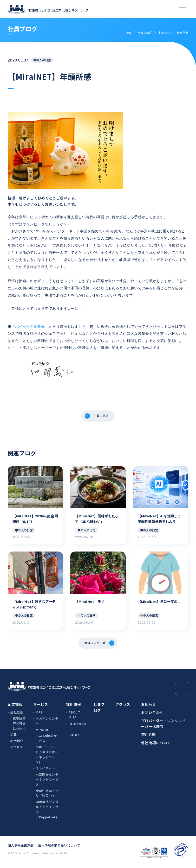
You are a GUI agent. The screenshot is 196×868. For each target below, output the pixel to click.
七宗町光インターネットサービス (47, 782)
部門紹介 (17, 743)
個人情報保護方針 (21, 847)
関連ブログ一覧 (94, 644)
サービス (41, 707)
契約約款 (149, 737)
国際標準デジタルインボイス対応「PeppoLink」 (47, 812)
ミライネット (45, 771)
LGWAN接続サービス (46, 741)
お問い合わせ (152, 715)
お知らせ (149, 707)
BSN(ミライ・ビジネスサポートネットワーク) (47, 757)
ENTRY (74, 737)
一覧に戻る (101, 409)
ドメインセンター (47, 723)
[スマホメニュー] (183, 9)
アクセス (16, 749)
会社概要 (17, 715)
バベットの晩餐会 (31, 320)
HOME (128, 33)
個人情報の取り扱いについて (59, 847)
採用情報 (74, 707)
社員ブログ (145, 33)
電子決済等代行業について (19, 726)
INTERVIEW (78, 726)
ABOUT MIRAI (74, 717)
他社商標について (156, 745)
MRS (39, 715)
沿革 (13, 737)
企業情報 (15, 707)
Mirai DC (42, 732)
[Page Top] (182, 691)
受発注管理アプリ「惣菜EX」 (47, 795)
